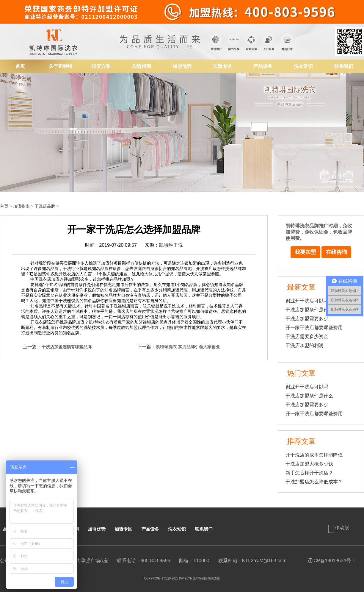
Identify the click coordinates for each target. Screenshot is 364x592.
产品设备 (263, 66)
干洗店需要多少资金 (307, 336)
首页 (20, 66)
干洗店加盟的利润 (305, 345)
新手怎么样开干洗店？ (309, 473)
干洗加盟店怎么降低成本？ (314, 482)
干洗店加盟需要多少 (307, 319)
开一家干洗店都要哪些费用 (314, 328)
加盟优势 (182, 66)
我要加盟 (305, 252)
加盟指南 (142, 66)
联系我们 (344, 66)
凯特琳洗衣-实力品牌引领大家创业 (188, 347)
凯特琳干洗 (171, 245)
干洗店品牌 (45, 206)
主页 (4, 206)
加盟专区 (222, 66)
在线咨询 (336, 252)
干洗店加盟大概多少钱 (309, 464)
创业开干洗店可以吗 (307, 301)
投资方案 (101, 66)
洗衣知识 (177, 529)
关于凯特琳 (61, 66)
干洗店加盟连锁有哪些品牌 (67, 347)
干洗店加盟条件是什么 (309, 310)
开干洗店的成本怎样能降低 (314, 455)
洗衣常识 (303, 66)
